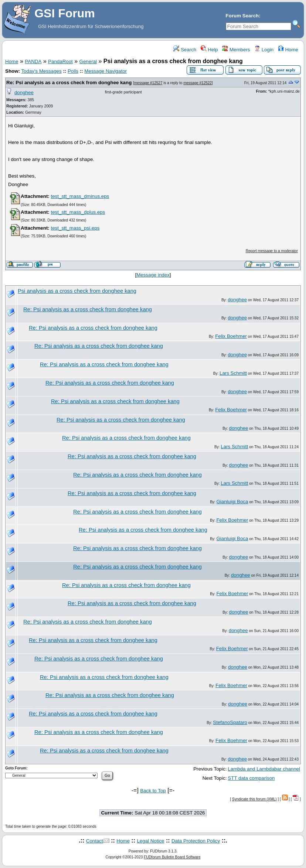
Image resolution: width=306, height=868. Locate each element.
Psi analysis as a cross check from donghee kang (77, 291)
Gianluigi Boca (232, 502)
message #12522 (198, 83)
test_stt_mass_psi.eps (75, 228)
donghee (24, 92)
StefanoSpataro (230, 722)
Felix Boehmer (231, 336)
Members (236, 50)
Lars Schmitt (233, 373)
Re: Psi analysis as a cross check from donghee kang (69, 83)
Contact (95, 841)
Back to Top (153, 791)
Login (264, 50)
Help (209, 50)
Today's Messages (41, 71)
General (88, 61)
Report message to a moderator (272, 251)
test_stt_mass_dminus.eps (80, 196)
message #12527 (148, 83)
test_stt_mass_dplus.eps (78, 212)
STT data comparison (251, 778)
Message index (153, 275)
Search (185, 50)
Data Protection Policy (196, 841)
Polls (73, 71)
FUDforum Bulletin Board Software (172, 857)
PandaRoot (60, 61)
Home (288, 50)
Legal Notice (150, 841)
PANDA (33, 61)
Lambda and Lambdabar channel (264, 769)
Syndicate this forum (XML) (254, 799)
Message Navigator (106, 71)
